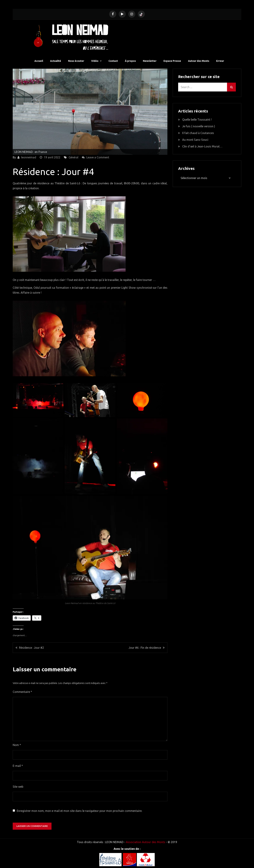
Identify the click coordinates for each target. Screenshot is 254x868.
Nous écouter (76, 60)
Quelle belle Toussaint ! (197, 119)
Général (73, 157)
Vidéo (95, 60)
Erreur (220, 60)
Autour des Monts (199, 60)
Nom (17, 744)
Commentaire (22, 691)
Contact (113, 60)
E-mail (18, 765)
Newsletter (150, 60)
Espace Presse (172, 60)
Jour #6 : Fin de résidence (145, 647)
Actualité (56, 60)
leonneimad (29, 157)
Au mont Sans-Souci (195, 139)
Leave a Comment (98, 157)
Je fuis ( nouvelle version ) (199, 126)
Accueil (39, 60)
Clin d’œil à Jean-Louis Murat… (202, 146)
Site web (18, 786)
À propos (130, 60)
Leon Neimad (79, 29)
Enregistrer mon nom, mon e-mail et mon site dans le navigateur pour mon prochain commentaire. (79, 810)
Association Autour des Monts (146, 842)
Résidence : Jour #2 (31, 647)
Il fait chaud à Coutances (198, 132)
